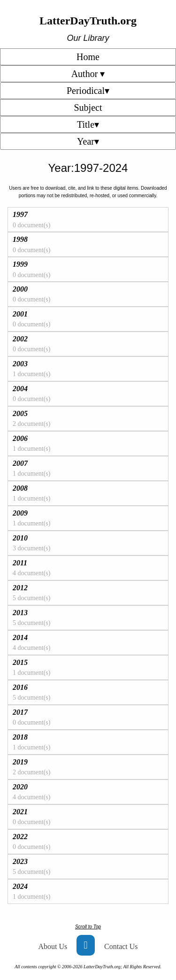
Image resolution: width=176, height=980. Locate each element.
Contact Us (121, 946)
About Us (53, 946)
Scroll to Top (88, 927)
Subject (88, 108)
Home (88, 57)
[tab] (88, 220)
